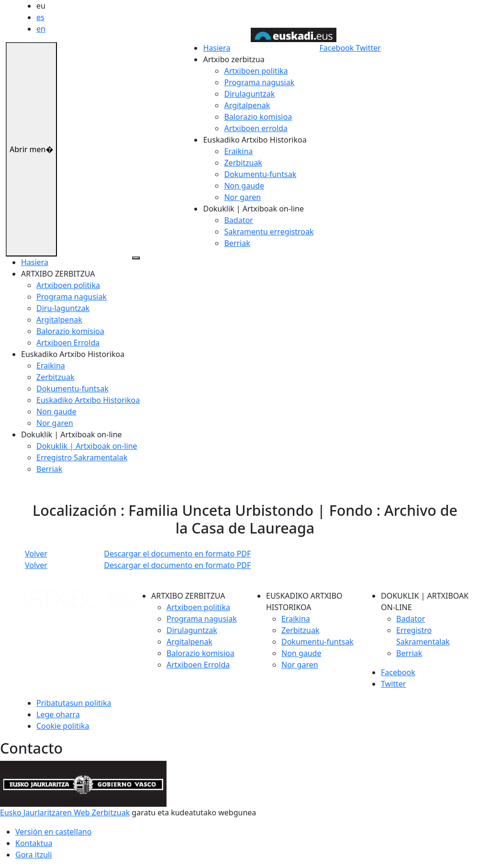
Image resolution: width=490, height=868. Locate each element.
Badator (238, 220)
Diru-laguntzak (63, 308)
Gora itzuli (33, 855)
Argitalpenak (247, 105)
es (40, 17)
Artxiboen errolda (256, 128)
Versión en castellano (53, 832)
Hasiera (217, 48)
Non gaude (244, 186)
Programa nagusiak (259, 82)
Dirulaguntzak (249, 94)
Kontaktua (34, 843)
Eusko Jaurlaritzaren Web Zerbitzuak (65, 812)
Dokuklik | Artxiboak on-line (87, 446)
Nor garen (242, 197)
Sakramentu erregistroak (269, 232)
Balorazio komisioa (258, 117)
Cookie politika (63, 726)
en (41, 29)
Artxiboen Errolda (68, 343)
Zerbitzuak (243, 163)
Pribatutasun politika (74, 703)
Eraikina (238, 151)
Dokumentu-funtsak (260, 174)
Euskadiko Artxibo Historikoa (88, 400)
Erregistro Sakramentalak (82, 457)
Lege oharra (58, 714)
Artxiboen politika (256, 71)
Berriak (237, 243)
